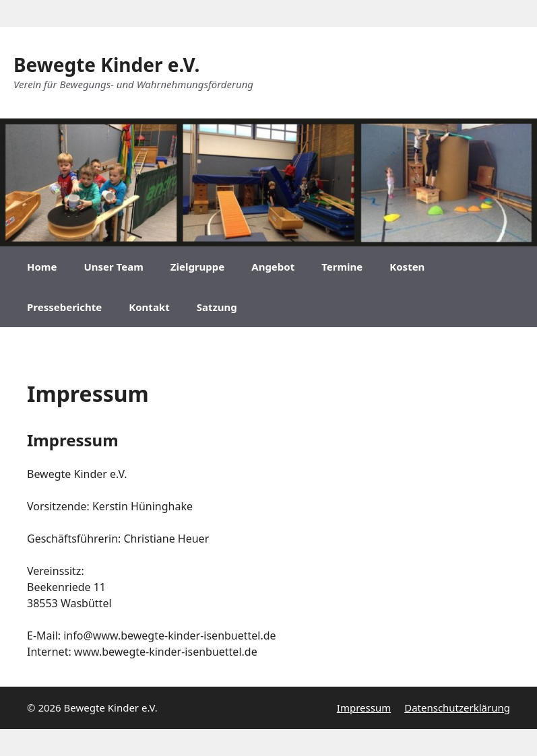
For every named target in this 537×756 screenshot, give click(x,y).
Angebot (273, 267)
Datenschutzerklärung (457, 708)
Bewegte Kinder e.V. (106, 65)
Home (42, 267)
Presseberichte (64, 307)
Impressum (364, 708)
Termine (342, 267)
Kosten (407, 267)
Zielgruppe (197, 267)
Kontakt (149, 307)
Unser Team (113, 267)
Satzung (217, 307)
